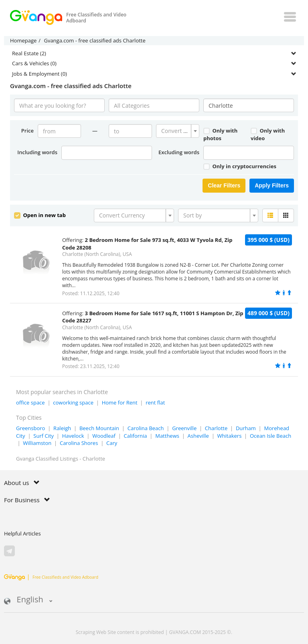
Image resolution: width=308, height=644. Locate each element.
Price (27, 131)
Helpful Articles (22, 533)
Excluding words (179, 152)
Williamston (37, 443)
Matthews (167, 436)
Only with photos (220, 134)
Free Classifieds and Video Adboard (51, 577)
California (136, 436)
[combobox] (178, 131)
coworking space (73, 402)
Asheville (198, 436)
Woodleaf (104, 436)
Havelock (73, 436)
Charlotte (216, 428)
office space (30, 402)
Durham (246, 428)
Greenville (184, 428)
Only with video (268, 134)
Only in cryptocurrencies (240, 166)
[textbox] (175, 131)
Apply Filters (272, 185)
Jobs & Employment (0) (40, 74)
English (28, 600)
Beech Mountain (99, 428)
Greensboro (30, 428)
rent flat (155, 402)
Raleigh (62, 428)
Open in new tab (40, 215)
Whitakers (230, 436)
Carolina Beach (146, 428)
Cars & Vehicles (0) (34, 63)
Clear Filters (224, 185)
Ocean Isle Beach (271, 436)
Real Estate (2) (29, 53)
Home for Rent (120, 402)
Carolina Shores (79, 443)
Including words (37, 152)
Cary (112, 443)
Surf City (44, 436)
